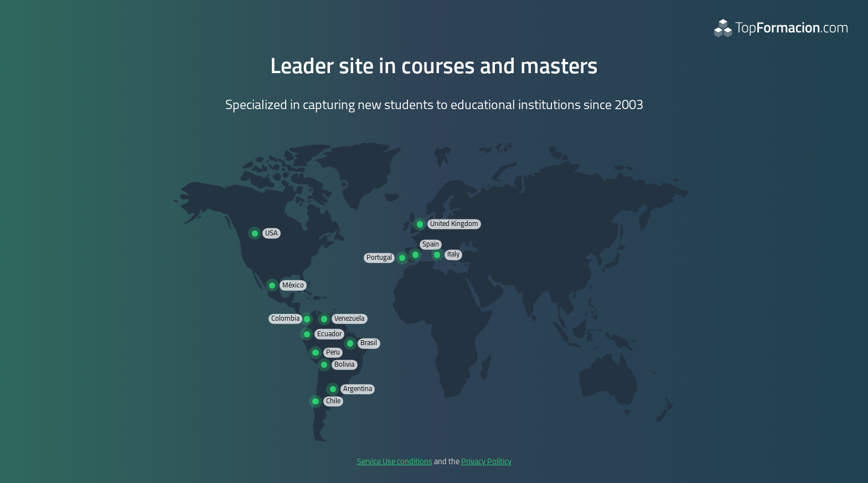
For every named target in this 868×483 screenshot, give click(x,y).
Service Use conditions (395, 462)
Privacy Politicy (486, 462)
